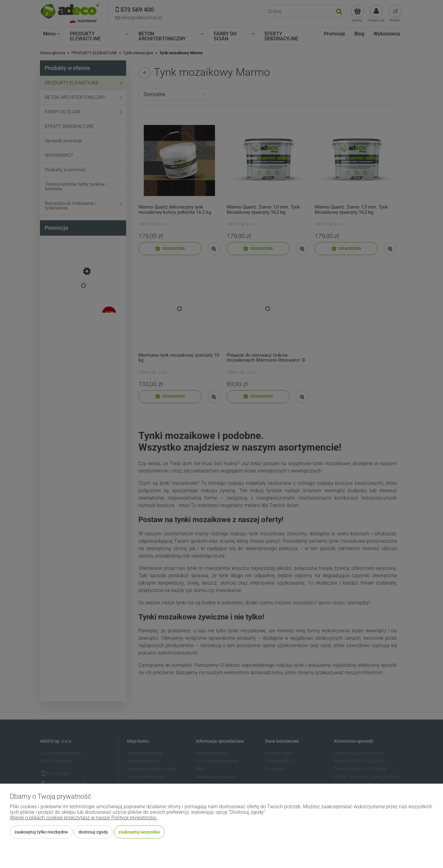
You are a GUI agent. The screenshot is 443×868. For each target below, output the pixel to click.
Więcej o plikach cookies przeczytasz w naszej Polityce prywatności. (84, 818)
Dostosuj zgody (93, 832)
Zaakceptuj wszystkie (139, 832)
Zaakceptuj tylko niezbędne (41, 832)
